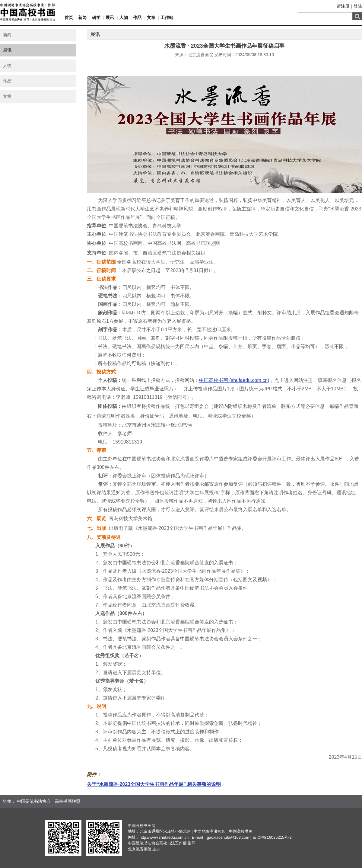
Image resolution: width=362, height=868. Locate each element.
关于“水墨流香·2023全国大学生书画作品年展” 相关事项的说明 (154, 784)
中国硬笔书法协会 (34, 801)
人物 (124, 18)
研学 (96, 18)
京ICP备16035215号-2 (272, 837)
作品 (137, 18)
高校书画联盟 (68, 801)
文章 (151, 18)
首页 (69, 18)
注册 (345, 6)
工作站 (167, 18)
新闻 (82, 18)
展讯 (110, 18)
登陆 (358, 6)
